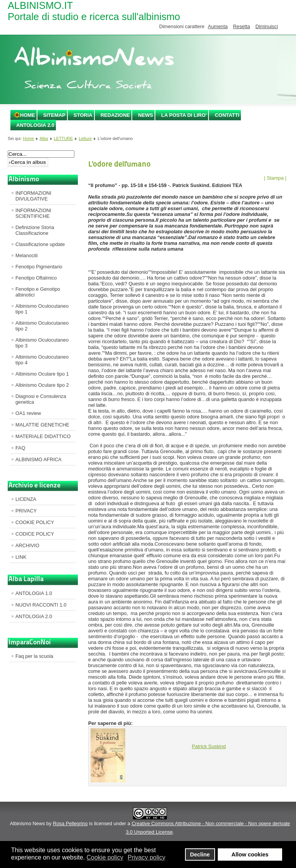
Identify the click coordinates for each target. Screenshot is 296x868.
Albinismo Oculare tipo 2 (42, 385)
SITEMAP (54, 115)
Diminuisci (267, 26)
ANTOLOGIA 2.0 (35, 125)
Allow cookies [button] (250, 855)
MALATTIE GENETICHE (42, 425)
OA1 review (28, 413)
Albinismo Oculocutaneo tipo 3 (42, 343)
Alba (44, 138)
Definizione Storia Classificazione (35, 230)
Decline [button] (200, 855)
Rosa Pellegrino (70, 823)
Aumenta (218, 26)
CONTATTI (227, 115)
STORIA (83, 115)
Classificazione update (40, 244)
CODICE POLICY (35, 534)
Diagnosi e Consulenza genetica (41, 399)
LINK (21, 557)
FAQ (20, 448)
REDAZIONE (115, 115)
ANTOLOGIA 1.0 (34, 593)
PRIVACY (26, 511)
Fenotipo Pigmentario (39, 267)
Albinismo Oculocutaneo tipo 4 (42, 360)
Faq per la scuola (34, 656)
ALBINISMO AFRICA (38, 459)
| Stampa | (275, 178)
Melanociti (27, 255)
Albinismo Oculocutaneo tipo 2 (42, 326)
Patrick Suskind (209, 746)
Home (28, 115)
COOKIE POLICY (35, 522)
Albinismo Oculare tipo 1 (42, 374)
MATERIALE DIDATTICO (43, 436)
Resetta (242, 26)
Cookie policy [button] (105, 857)
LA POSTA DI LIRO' (184, 115)
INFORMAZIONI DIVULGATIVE (33, 196)
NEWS (145, 115)
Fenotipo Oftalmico (36, 278)
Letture (85, 138)
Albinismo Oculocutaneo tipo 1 (42, 309)
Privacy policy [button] (146, 857)
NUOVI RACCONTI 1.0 (41, 605)
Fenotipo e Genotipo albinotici (38, 292)
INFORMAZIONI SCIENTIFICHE (33, 213)
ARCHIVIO (27, 545)
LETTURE (64, 138)
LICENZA (26, 499)
